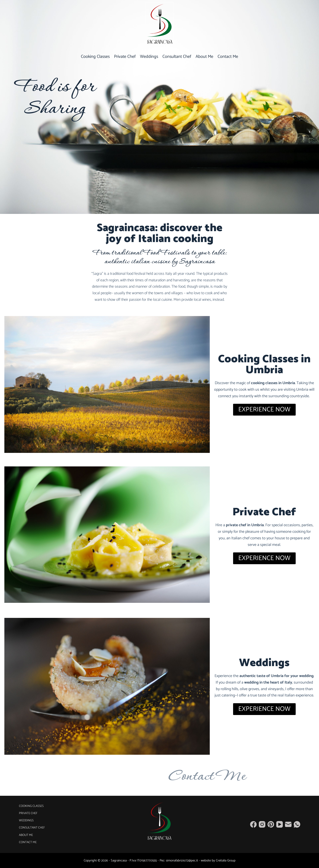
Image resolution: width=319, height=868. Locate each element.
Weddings (149, 57)
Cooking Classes (95, 57)
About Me (204, 57)
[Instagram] (262, 824)
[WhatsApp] (297, 824)
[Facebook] (253, 824)
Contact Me (228, 57)
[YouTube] (280, 824)
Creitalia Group (226, 860)
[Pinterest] (271, 824)
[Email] (288, 824)
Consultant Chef (177, 57)
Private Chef (125, 57)
